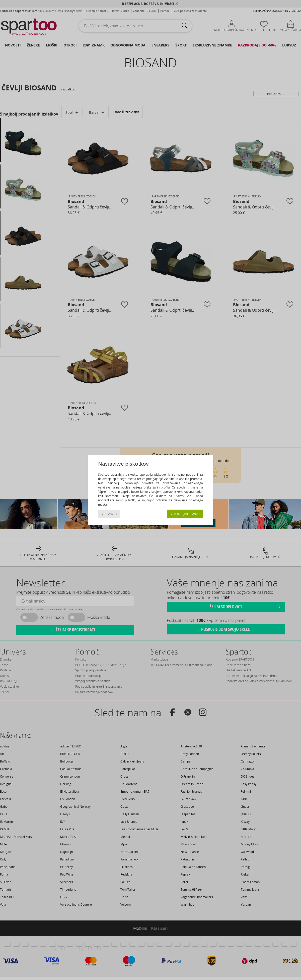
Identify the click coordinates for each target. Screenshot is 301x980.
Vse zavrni (109, 514)
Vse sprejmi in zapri (185, 514)
